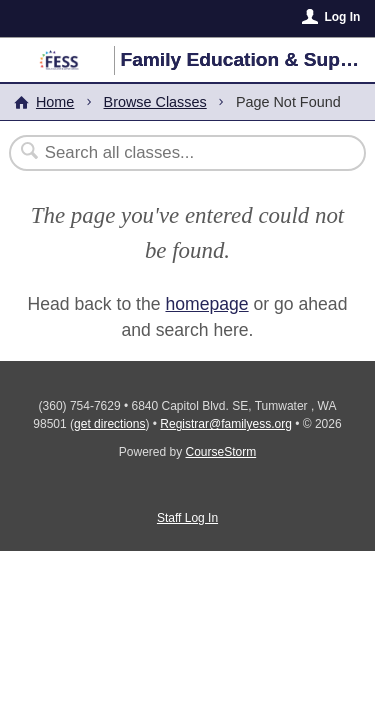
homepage (206, 304)
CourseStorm (221, 452)
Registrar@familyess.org (226, 424)
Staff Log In (187, 518)
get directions (109, 424)
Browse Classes (155, 102)
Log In (342, 17)
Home (55, 102)
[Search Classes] (177, 153)
